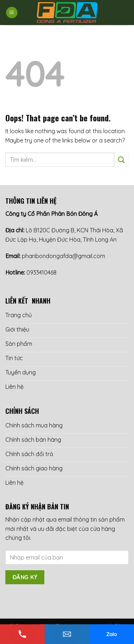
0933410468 (41, 272)
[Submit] (121, 159)
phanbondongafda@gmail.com (63, 256)
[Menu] (12, 13)
